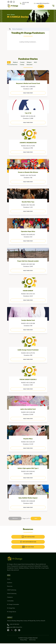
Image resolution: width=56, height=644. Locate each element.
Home (8, 15)
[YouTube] (14, 2)
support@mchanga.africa (43, 3)
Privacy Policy (24, 640)
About (9, 579)
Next (36, 518)
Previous (15, 518)
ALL (9, 62)
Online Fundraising (12, 594)
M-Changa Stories (12, 612)
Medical (15, 62)
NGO (35, 62)
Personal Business (12, 65)
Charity (22, 65)
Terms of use (32, 640)
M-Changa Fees (11, 608)
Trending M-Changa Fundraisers (28, 33)
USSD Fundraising (12, 590)
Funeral (22, 62)
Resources (10, 586)
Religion (29, 62)
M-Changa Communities (13, 604)
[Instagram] (8, 5)
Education (30, 65)
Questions (10, 583)
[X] (11, 2)
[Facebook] (8, 2)
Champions (10, 597)
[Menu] (53, 6)
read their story (28, 93)
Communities (10, 601)
